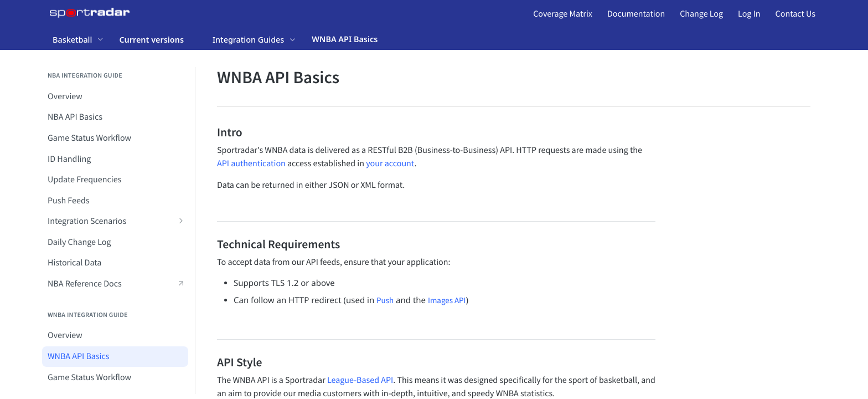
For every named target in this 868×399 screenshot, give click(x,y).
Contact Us (795, 14)
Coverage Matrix (563, 14)
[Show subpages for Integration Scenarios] (181, 221)
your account (390, 163)
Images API (447, 301)
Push (385, 301)
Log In (749, 14)
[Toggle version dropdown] (158, 39)
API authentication (251, 163)
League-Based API (360, 380)
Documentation (636, 14)
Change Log (701, 14)
